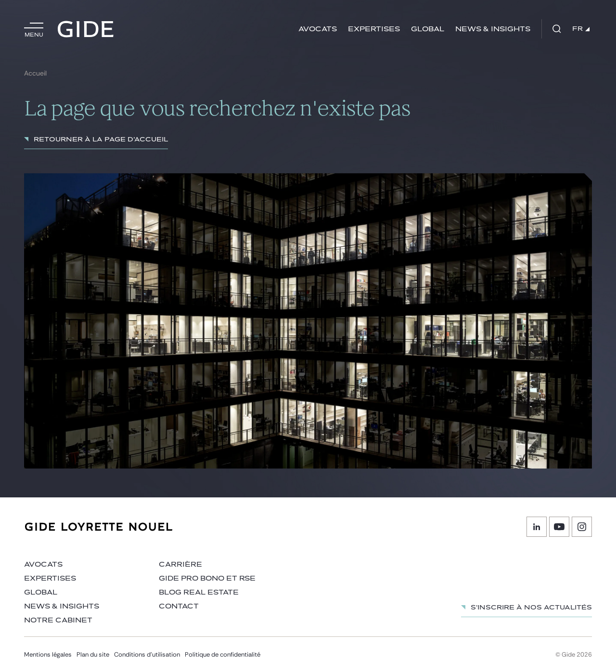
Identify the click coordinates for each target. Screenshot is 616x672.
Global (428, 29)
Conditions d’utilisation (147, 654)
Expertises (374, 29)
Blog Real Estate (199, 592)
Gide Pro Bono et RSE (207, 578)
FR (581, 29)
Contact (179, 606)
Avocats (318, 29)
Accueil (35, 73)
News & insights (493, 29)
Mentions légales (48, 654)
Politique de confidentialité (223, 654)
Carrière (180, 564)
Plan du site (93, 654)
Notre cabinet (58, 620)
